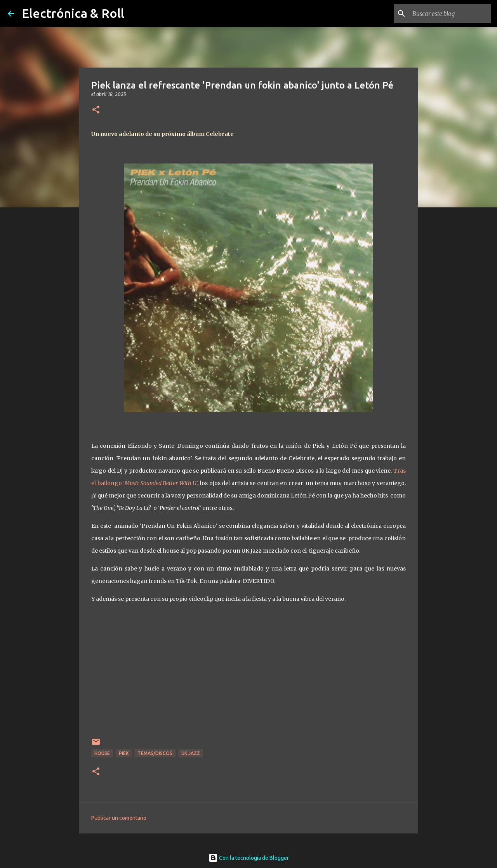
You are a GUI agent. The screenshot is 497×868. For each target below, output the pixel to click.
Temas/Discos (155, 753)
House (102, 753)
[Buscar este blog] (450, 14)
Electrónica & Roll (73, 13)
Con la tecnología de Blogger (249, 858)
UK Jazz (191, 753)
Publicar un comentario (119, 818)
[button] (96, 110)
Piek (124, 753)
